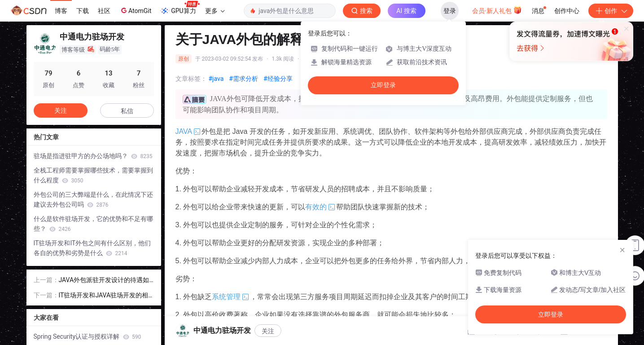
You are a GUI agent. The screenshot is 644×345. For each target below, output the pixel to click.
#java (216, 79)
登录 (450, 11)
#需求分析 (243, 79)
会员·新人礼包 (497, 10)
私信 (127, 111)
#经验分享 (278, 79)
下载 (83, 11)
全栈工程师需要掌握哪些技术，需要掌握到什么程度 (93, 175)
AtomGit (135, 10)
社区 (104, 11)
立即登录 (383, 85)
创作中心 (567, 11)
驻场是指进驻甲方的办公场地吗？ (93, 156)
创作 (611, 11)
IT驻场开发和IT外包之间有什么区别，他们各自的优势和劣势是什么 (92, 248)
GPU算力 (180, 8)
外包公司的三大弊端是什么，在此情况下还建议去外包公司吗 (93, 199)
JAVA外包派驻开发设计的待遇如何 (104, 281)
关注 (61, 111)
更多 (215, 11)
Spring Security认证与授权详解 (88, 336)
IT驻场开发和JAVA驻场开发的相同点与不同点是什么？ (104, 296)
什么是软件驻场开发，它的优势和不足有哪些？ (93, 224)
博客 (61, 11)
